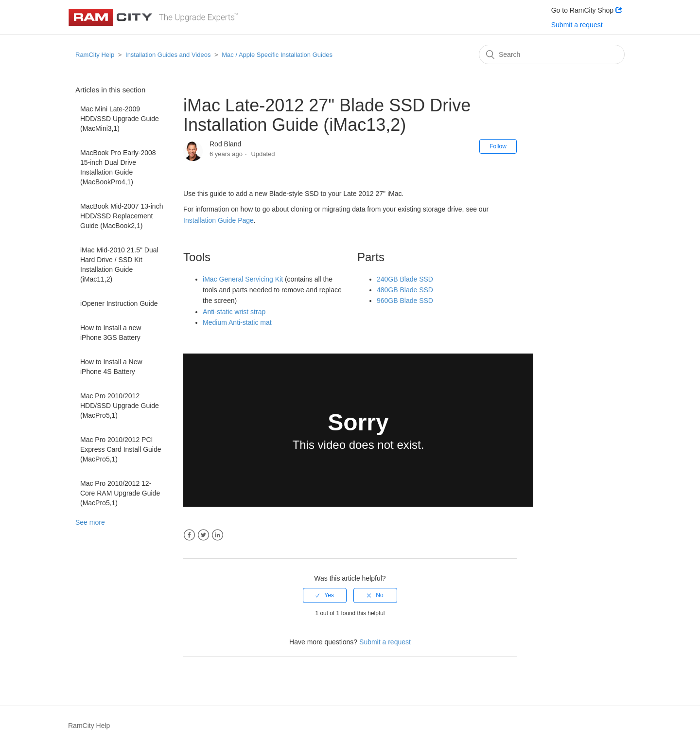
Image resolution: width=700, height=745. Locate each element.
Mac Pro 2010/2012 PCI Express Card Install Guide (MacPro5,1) (121, 449)
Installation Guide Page (219, 220)
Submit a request (577, 25)
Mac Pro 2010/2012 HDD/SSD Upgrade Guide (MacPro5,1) (120, 406)
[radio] (325, 595)
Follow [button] (498, 146)
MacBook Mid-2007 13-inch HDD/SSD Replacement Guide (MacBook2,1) (122, 216)
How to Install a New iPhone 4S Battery (111, 367)
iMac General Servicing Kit (243, 279)
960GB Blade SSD (405, 301)
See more (90, 522)
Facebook (189, 535)
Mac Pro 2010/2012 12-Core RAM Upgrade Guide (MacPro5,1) (120, 493)
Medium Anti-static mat (237, 322)
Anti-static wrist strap (234, 312)
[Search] (552, 54)
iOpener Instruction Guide (119, 303)
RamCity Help (95, 55)
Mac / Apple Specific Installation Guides (277, 55)
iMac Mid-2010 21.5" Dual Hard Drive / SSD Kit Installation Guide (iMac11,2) (119, 265)
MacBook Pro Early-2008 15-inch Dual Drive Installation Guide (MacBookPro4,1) (118, 167)
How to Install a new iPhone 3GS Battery (111, 333)
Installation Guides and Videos (168, 55)
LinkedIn (218, 535)
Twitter (203, 535)
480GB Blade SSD (405, 290)
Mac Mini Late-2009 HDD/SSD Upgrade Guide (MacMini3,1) (120, 119)
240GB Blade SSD (405, 279)
